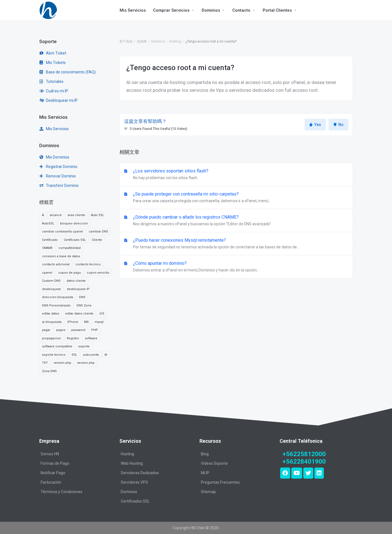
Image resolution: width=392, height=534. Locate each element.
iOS (102, 314)
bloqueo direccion (74, 223)
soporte (84, 346)
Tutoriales (51, 81)
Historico (158, 41)
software (91, 338)
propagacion (51, 338)
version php (86, 363)
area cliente (76, 215)
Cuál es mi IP (54, 91)
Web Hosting (132, 463)
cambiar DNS (98, 232)
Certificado (50, 240)
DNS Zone (84, 306)
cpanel (47, 273)
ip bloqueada (52, 322)
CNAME (47, 248)
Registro (73, 338)
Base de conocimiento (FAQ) (68, 72)
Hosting (175, 41)
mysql (99, 322)
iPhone (73, 322)
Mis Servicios (54, 129)
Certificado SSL (75, 240)
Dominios (129, 492)
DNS (82, 297)
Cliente (97, 240)
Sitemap (208, 492)
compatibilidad (70, 248)
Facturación (51, 482)
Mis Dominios (54, 157)
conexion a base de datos (61, 256)
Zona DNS (49, 371)
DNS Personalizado (56, 306)
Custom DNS (51, 281)
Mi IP (205, 473)
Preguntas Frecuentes (220, 482)
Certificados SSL (135, 501)
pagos (61, 330)
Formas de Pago (55, 463)
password (78, 330)
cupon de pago (70, 273)
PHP (95, 330)
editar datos (51, 314)
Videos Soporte (214, 463)
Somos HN (50, 454)
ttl (106, 355)
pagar (46, 330)
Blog (205, 454)
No (338, 125)
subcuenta (91, 355)
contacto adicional (56, 264)
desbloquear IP (78, 289)
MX (86, 322)
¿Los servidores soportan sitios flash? (236, 175)
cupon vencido (98, 273)
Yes (315, 125)
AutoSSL (48, 223)
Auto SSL (98, 215)
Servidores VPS (134, 482)
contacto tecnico (88, 264)
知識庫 (142, 41)
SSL (74, 355)
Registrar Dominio (58, 167)
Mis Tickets (53, 63)
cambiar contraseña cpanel (62, 232)
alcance (56, 215)
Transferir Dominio (59, 186)
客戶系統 (126, 41)
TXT (45, 363)
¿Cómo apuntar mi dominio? (236, 267)
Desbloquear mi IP (59, 100)
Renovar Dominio (58, 176)
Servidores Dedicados (140, 473)
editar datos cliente (79, 314)
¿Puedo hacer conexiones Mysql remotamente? (236, 244)
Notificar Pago (53, 473)
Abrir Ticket (53, 53)
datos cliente (76, 281)
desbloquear (51, 289)
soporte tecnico (54, 355)
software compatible (57, 346)
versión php (62, 363)
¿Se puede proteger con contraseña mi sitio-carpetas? (236, 198)
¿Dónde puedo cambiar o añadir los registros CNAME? (236, 221)
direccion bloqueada (58, 297)
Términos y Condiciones (61, 492)
